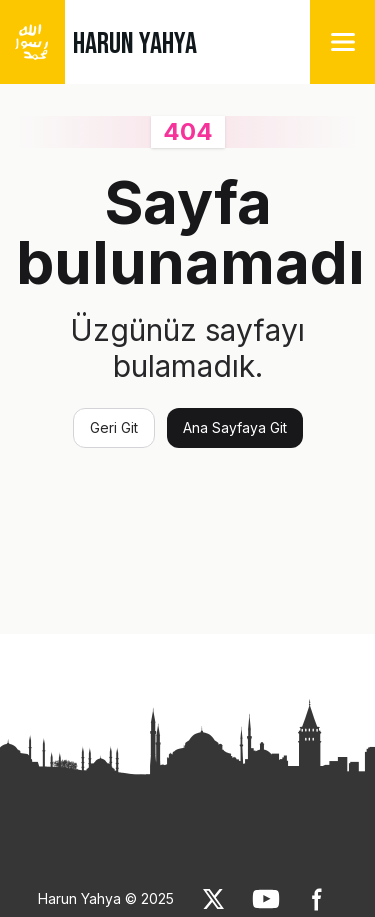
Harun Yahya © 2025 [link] (106, 898)
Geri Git (114, 427)
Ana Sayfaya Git (235, 427)
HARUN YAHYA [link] (135, 44)
